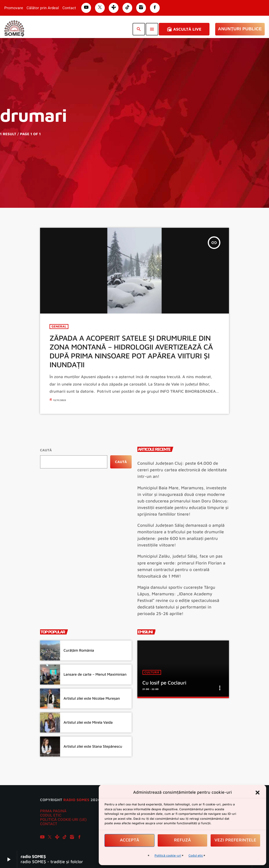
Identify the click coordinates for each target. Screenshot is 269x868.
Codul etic (196, 856)
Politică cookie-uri (168, 856)
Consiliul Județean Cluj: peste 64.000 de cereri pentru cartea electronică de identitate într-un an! (182, 470)
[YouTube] (42, 838)
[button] (258, 793)
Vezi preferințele (236, 840)
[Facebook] (80, 838)
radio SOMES (76, 800)
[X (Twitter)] (50, 838)
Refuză (182, 840)
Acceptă (130, 840)
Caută (46, 450)
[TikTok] (65, 838)
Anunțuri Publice (240, 29)
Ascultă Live (184, 29)
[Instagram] (72, 838)
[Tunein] (57, 838)
